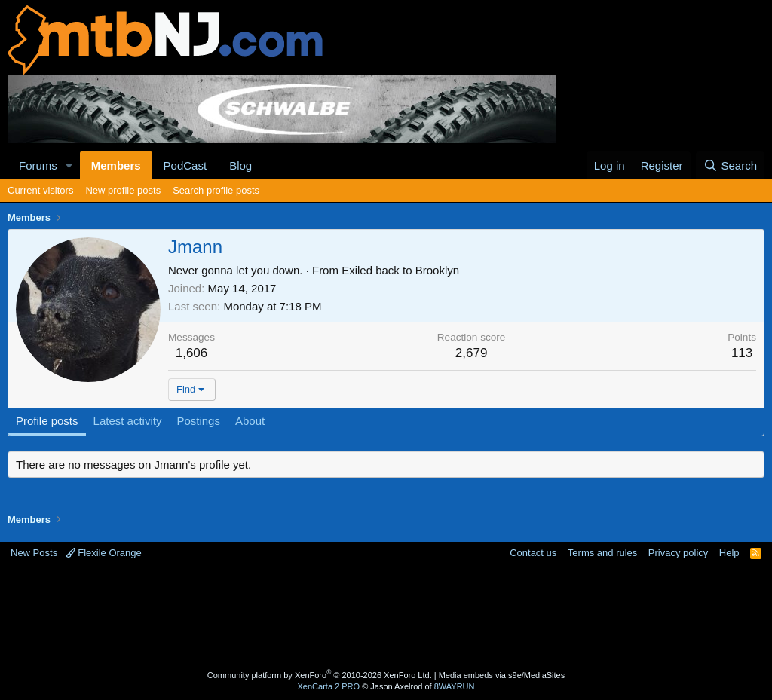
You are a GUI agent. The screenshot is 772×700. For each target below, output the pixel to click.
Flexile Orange (104, 553)
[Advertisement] (386, 616)
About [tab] (250, 421)
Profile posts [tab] (47, 421)
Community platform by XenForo (320, 675)
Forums (38, 165)
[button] (69, 165)
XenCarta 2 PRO (329, 686)
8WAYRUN (455, 686)
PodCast (185, 165)
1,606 (192, 353)
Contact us (533, 553)
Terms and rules (602, 553)
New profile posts (123, 190)
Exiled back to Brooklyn (400, 270)
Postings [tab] (198, 421)
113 (742, 353)
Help (729, 553)
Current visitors (40, 190)
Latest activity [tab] (128, 421)
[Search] (730, 165)
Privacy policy (678, 553)
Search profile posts (216, 190)
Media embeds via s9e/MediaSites (502, 675)
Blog (240, 165)
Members (116, 165)
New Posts (34, 553)
